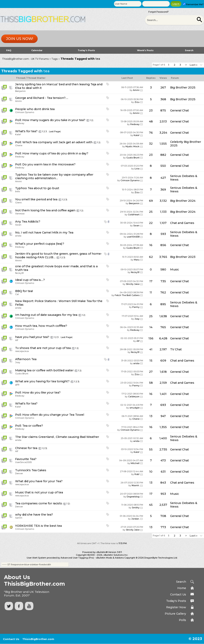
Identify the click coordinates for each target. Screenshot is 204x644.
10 (151, 472)
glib (17, 385)
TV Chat (176, 349)
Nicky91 (19, 273)
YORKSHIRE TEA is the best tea (38, 526)
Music (175, 269)
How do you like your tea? (41, 393)
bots (18, 191)
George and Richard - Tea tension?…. (42, 98)
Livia (137, 169)
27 (151, 372)
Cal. (17, 294)
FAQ (9, 50)
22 (151, 223)
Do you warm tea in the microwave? (49, 164)
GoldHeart (134, 215)
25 (151, 212)
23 (151, 110)
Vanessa (20, 214)
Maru (137, 260)
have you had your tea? (32, 337)
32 (151, 144)
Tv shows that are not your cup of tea (43, 348)
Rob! (137, 474)
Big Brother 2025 (183, 87)
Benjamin (20, 91)
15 (151, 361)
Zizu (137, 102)
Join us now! (20, 39)
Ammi (136, 90)
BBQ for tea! (24, 291)
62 (151, 257)
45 (151, 505)
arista (18, 236)
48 (151, 121)
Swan (18, 225)
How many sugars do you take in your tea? (54, 120)
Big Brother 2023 (183, 257)
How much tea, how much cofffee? (41, 326)
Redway (20, 123)
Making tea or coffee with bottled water (44, 370)
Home (182, 588)
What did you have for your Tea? (39, 481)
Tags (54, 59)
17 (151, 281)
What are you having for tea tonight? (42, 381)
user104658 (133, 237)
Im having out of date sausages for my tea (46, 315)
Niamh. (136, 485)
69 (151, 201)
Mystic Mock (132, 146)
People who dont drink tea (35, 109)
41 (151, 349)
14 (151, 327)
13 (151, 416)
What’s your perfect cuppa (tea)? (40, 244)
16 (151, 245)
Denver (19, 473)
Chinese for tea (26, 448)
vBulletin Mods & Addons (110, 558)
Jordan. (135, 519)
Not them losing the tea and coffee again (45, 210)
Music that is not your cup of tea (39, 492)
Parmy (136, 307)
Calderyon (134, 397)
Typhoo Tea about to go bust (37, 188)
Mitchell (135, 463)
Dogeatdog (133, 497)
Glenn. (19, 203)
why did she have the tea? (34, 515)
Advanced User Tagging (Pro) (77, 558)
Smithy (136, 508)
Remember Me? (193, 4)
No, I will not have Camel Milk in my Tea (44, 233)
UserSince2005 (23, 462)
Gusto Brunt (133, 158)
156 (151, 338)
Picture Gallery (175, 614)
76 (151, 133)
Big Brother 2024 (183, 201)
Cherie (19, 145)
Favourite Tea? (26, 459)
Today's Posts (86, 50)
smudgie (134, 408)
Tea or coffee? (33, 426)
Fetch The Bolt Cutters (127, 295)
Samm (19, 518)
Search (189, 50)
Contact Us (178, 594)
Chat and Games (182, 223)
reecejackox (22, 351)
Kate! (18, 134)
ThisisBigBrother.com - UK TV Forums (25, 59)
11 (151, 292)
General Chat (179, 110)
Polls (182, 620)
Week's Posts (145, 50)
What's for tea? (26, 131)
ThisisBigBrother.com (38, 639)
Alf (17, 340)
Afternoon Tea (26, 359)
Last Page (55, 131)
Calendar (37, 50)
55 (151, 449)
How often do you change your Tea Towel (53, 415)
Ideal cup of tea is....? (30, 280)
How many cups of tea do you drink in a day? (55, 153)
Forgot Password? (159, 12)
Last (194, 65)
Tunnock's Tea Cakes (31, 470)
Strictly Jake (133, 284)
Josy (137, 319)
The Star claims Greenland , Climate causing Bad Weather (57, 437)
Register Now (176, 607)
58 (151, 383)
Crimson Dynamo (25, 112)
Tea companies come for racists (39, 503)
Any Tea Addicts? (28, 222)
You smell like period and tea (36, 199)
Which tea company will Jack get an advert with (57, 142)
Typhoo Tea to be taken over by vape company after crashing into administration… (54, 176)
